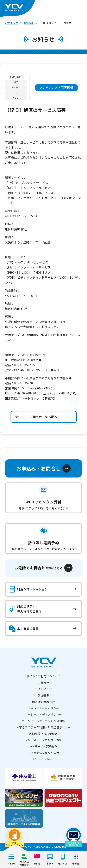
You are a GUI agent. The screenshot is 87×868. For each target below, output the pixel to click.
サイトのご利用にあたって (43, 676)
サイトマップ (43, 689)
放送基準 (43, 695)
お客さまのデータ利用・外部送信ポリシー (43, 727)
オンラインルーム (43, 759)
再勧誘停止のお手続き (43, 734)
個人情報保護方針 (43, 702)
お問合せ (43, 683)
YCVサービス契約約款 (43, 746)
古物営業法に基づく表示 (43, 753)
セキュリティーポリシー (43, 708)
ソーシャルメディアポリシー (43, 714)
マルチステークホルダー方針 (44, 740)
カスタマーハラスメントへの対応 (44, 721)
